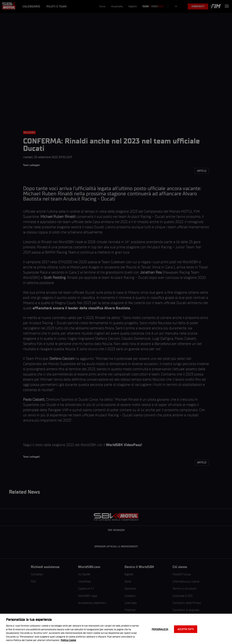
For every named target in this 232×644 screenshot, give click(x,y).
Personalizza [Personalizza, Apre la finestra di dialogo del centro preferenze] (160, 629)
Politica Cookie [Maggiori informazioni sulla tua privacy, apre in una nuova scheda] (68, 640)
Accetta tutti (186, 629)
